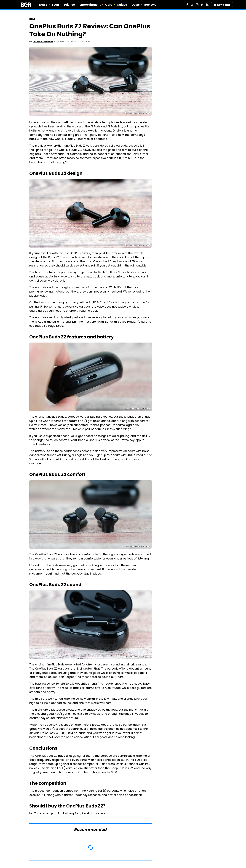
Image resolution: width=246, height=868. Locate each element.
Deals (136, 5)
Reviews (150, 5)
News (43, 5)
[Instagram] (197, 5)
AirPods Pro (37, 733)
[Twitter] (192, 5)
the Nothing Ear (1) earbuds (100, 791)
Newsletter (222, 5)
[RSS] (207, 5)
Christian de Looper (43, 41)
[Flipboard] (202, 5)
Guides (122, 5)
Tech (55, 5)
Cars (109, 5)
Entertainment (90, 5)
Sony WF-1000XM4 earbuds (67, 733)
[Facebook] (187, 5)
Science (69, 5)
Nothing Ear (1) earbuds (62, 768)
